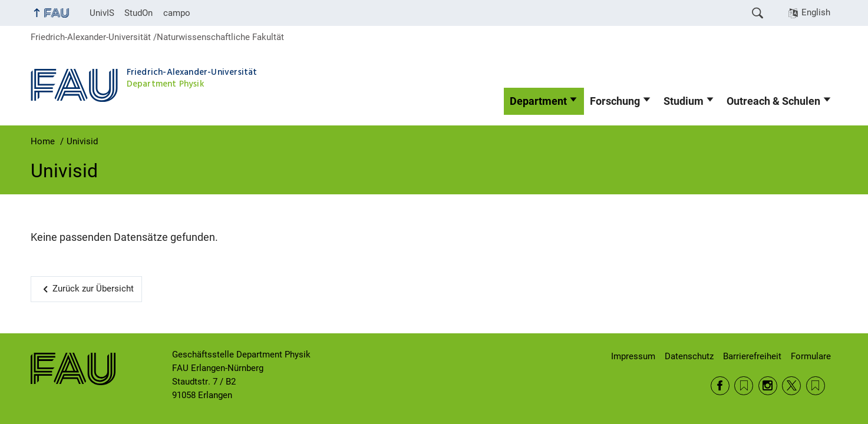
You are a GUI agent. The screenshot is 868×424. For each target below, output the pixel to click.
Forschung (615, 101)
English (816, 12)
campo (177, 13)
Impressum (633, 356)
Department (538, 101)
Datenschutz (689, 356)
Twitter (791, 386)
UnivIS (102, 13)
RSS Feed (744, 386)
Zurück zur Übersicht (93, 289)
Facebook (720, 386)
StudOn (138, 13)
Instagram (768, 386)
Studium (684, 101)
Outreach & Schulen (773, 101)
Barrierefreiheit (752, 356)
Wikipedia (816, 386)
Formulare (811, 356)
